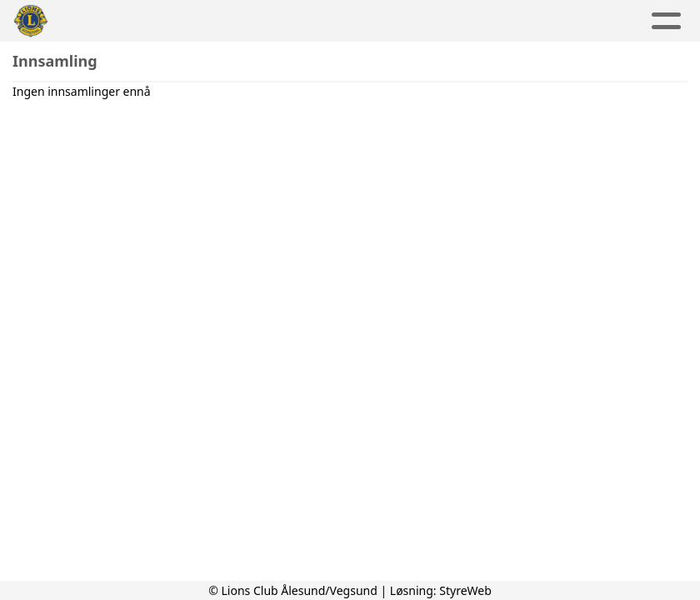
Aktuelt (160, 21)
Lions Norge (619, 21)
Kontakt (511, 21)
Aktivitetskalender (282, 21)
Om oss (412, 21)
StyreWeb (465, 590)
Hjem (91, 21)
